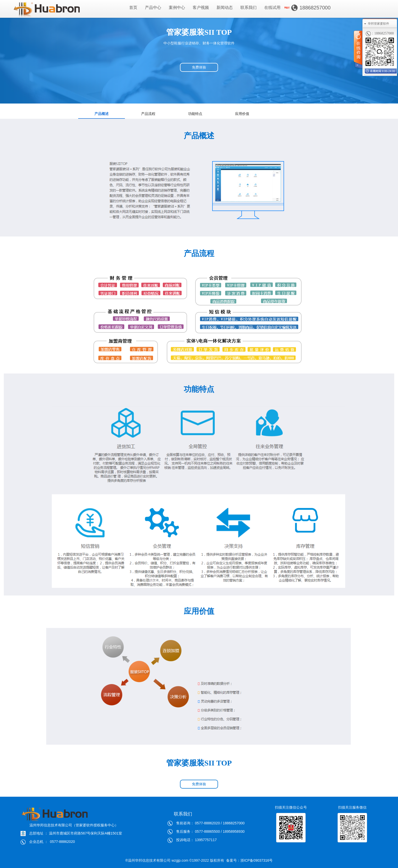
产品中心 (153, 7)
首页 (133, 7)
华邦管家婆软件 (378, 24)
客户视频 (201, 7)
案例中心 (177, 7)
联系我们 (248, 7)
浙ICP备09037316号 (257, 860)
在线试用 (272, 7)
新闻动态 (225, 7)
